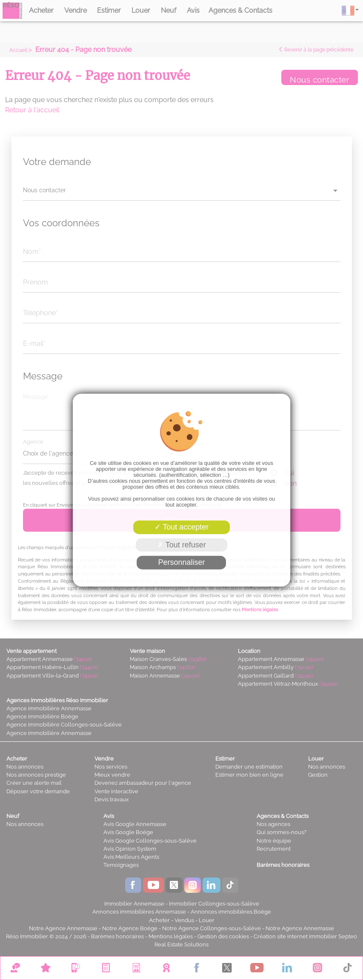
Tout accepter (182, 527)
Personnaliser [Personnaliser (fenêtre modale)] (181, 562)
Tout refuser (181, 544)
